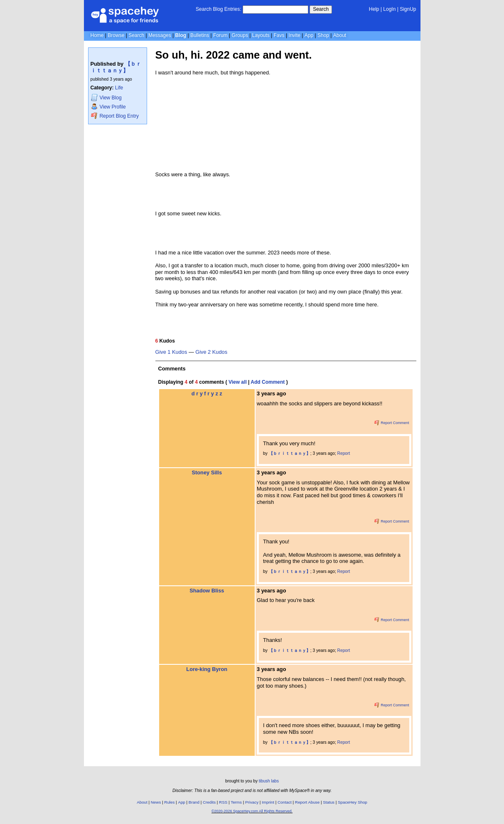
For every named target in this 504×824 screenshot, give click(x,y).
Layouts (261, 35)
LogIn (389, 9)
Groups (240, 35)
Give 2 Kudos (211, 352)
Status (329, 802)
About (340, 35)
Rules (169, 802)
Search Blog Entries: (218, 9)
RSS (223, 802)
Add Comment (268, 382)
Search (321, 9)
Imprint (268, 802)
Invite (294, 35)
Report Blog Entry (115, 116)
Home (97, 35)
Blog (181, 35)
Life (119, 88)
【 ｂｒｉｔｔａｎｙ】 (116, 67)
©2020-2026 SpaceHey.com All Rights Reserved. (252, 811)
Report (344, 453)
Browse (116, 35)
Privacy (252, 802)
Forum (220, 35)
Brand (194, 802)
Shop (323, 35)
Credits (209, 802)
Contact (285, 802)
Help (374, 9)
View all (238, 382)
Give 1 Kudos (171, 352)
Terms (236, 802)
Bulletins (200, 35)
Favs (279, 35)
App (309, 35)
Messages (160, 35)
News (156, 802)
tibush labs (269, 781)
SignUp (408, 9)
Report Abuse (307, 802)
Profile (108, 107)
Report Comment (392, 423)
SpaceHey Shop (353, 802)
